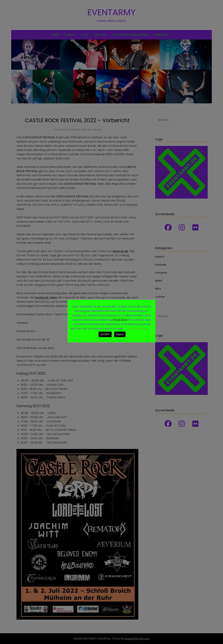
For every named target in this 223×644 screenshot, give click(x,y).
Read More (120, 320)
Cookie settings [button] (139, 328)
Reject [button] (120, 334)
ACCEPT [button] (105, 334)
